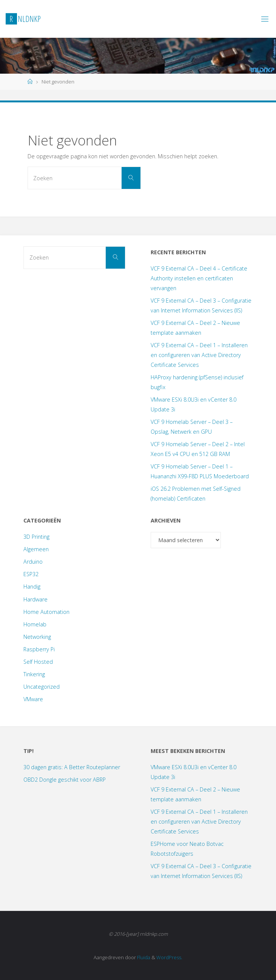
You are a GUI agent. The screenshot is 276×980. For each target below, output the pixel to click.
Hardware (35, 599)
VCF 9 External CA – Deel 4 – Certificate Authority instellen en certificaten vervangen (199, 278)
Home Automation (46, 612)
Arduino (33, 562)
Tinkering (34, 674)
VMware (33, 699)
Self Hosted (38, 662)
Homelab (35, 624)
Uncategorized (42, 687)
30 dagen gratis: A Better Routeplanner (72, 767)
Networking (37, 637)
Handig (32, 587)
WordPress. (169, 957)
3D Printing (36, 537)
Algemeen (36, 549)
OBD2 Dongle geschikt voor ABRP (65, 780)
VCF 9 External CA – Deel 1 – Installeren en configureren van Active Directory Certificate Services (199, 355)
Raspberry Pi (39, 649)
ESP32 (31, 574)
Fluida (143, 957)
